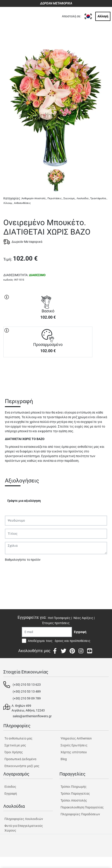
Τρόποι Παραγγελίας (75, 794)
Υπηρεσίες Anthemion (76, 738)
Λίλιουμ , (8, 203)
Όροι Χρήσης (14, 752)
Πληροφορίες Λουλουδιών (24, 819)
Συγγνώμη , (70, 198)
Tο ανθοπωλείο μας (18, 738)
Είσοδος (10, 787)
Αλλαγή (103, 16)
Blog (64, 759)
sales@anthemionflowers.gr (32, 716)
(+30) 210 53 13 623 (27, 685)
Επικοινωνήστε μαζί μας (22, 766)
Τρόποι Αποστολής (74, 800)
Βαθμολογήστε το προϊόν (23, 560)
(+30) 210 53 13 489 (27, 691)
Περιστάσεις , (55, 198)
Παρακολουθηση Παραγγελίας (82, 807)
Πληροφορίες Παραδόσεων (80, 814)
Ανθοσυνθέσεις (22, 203)
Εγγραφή (11, 794)
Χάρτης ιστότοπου (74, 752)
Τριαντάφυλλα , (99, 198)
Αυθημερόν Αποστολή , (34, 198)
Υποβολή (14, 571)
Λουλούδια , (83, 198)
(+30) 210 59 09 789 (27, 698)
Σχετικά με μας (15, 745)
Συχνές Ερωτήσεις (74, 745)
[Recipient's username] (47, 632)
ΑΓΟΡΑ (48, 373)
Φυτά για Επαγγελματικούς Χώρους (24, 828)
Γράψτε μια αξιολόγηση (24, 501)
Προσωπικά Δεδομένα (20, 759)
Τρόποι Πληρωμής (74, 787)
